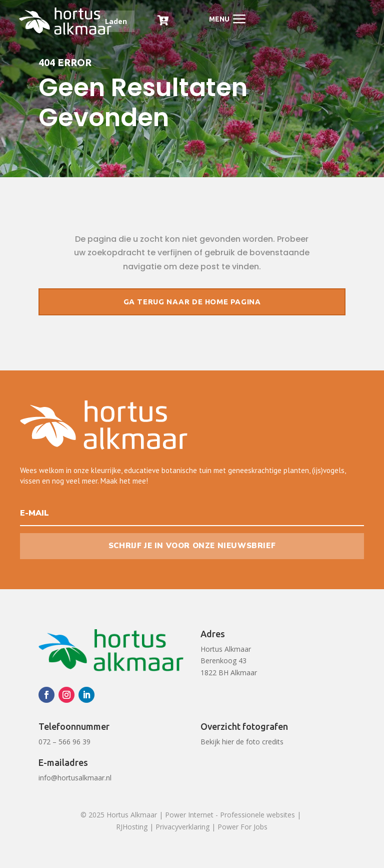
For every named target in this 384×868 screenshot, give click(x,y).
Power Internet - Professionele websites (230, 815)
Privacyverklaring (182, 827)
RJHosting (132, 827)
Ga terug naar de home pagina (192, 302)
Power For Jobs (242, 827)
